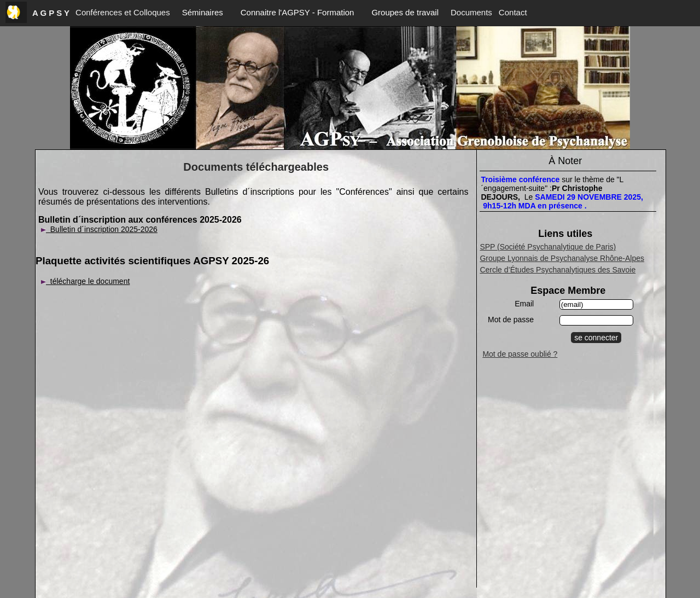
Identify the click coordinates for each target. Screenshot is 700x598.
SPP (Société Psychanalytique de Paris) (548, 247)
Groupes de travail (405, 12)
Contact (513, 12)
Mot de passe (511, 320)
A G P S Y (51, 13)
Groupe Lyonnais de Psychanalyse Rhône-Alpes (562, 258)
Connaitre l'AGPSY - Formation (297, 12)
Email (524, 304)
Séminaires (203, 12)
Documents (471, 12)
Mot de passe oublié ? (520, 354)
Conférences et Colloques (123, 12)
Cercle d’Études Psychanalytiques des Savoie (558, 270)
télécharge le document (85, 281)
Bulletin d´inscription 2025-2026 (99, 229)
